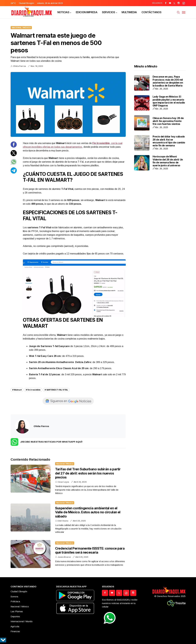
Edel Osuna (63, 521)
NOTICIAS (63, 12)
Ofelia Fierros (19, 66)
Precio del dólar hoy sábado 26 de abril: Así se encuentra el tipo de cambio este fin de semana (169, 141)
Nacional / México (21, 28)
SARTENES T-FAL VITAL (57, 390)
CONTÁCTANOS (151, 12)
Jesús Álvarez (64, 557)
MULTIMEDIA (129, 12)
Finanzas (15, 631)
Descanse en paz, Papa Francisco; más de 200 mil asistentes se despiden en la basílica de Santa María (168, 81)
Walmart (18, 390)
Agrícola (15, 626)
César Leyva (63, 482)
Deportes (15, 616)
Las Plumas (17, 611)
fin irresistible (34, 390)
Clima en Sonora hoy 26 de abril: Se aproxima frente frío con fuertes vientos (168, 121)
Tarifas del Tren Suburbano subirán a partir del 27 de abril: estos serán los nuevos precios (88, 473)
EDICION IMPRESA (87, 12)
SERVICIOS (108, 12)
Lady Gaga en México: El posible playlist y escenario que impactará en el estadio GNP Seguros (169, 101)
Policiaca (15, 601)
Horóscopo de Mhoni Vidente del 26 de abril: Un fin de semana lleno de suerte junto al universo (168, 161)
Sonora (14, 596)
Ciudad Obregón (19, 591)
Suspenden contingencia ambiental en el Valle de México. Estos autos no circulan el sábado (88, 512)
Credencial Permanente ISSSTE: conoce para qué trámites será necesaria (90, 550)
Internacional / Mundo (22, 621)
